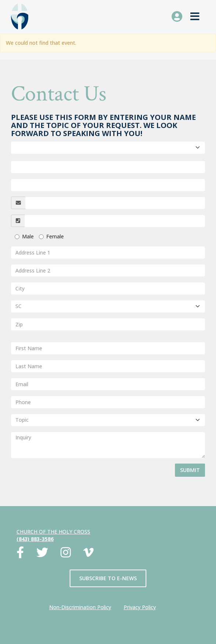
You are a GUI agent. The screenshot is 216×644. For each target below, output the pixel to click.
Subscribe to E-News (108, 578)
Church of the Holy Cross (53, 532)
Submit (190, 470)
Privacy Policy (140, 607)
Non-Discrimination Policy (80, 607)
